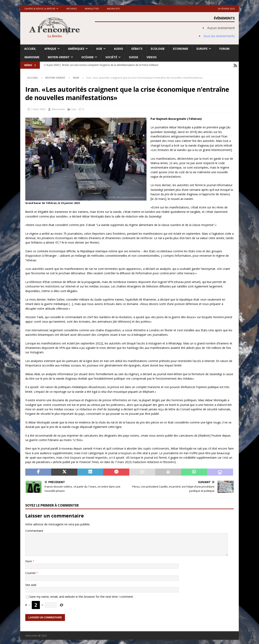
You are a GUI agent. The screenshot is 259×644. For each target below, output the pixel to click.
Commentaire (34, 530)
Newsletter (92, 9)
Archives (72, 9)
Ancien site (113, 9)
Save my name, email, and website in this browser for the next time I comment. (81, 596)
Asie (99, 49)
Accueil (30, 49)
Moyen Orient (59, 57)
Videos (152, 57)
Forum (224, 49)
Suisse (134, 57)
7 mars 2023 (38, 109)
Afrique (50, 49)
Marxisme (32, 57)
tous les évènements (219, 36)
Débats (137, 49)
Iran (74, 109)
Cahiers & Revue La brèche (40, 9)
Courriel (31, 572)
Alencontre (58, 109)
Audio (118, 49)
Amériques (76, 49)
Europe (202, 49)
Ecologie (158, 49)
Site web (31, 584)
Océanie (88, 57)
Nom (29, 561)
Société (111, 57)
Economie (181, 49)
